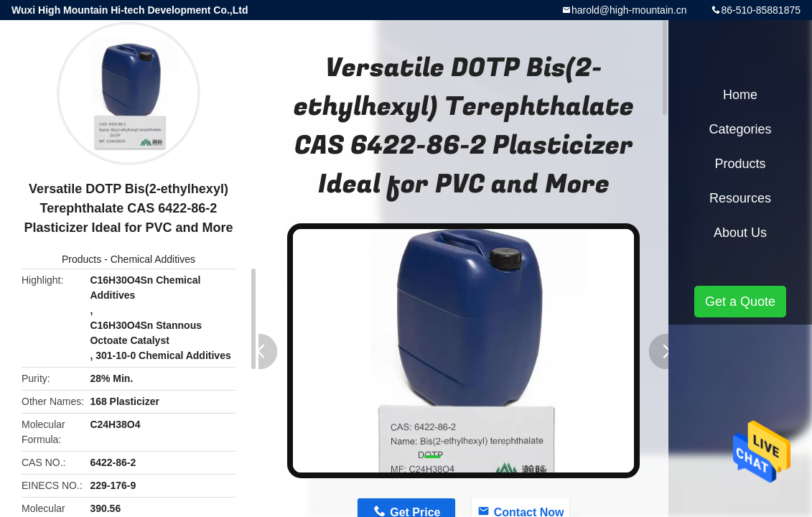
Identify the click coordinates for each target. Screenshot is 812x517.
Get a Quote (740, 302)
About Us (740, 233)
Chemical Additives (153, 259)
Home (740, 95)
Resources (740, 198)
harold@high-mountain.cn (629, 10)
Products (81, 259)
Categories (740, 129)
